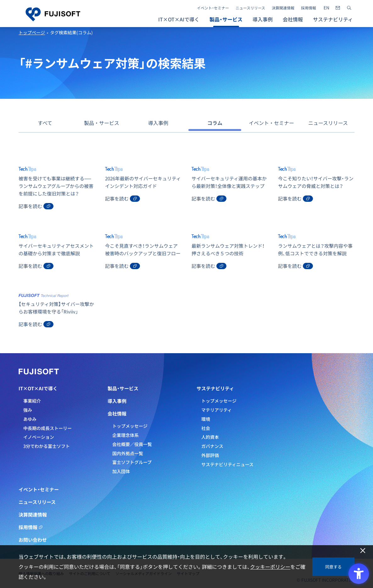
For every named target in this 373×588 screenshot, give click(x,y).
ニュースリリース (250, 8)
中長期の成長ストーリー (47, 428)
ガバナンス (212, 446)
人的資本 (210, 437)
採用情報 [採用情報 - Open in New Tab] (309, 8)
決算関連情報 (283, 8)
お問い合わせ (33, 540)
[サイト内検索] (349, 8)
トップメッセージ (130, 426)
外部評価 (210, 455)
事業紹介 (32, 401)
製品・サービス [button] (226, 19)
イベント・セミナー (213, 8)
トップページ (32, 32)
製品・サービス (102, 123)
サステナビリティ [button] (333, 19)
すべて (45, 123)
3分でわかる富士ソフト (47, 446)
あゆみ (30, 419)
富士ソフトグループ (132, 462)
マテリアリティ (217, 410)
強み (28, 410)
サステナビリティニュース (227, 464)
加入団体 (121, 471)
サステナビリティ (215, 388)
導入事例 (263, 19)
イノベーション (39, 437)
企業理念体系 (125, 435)
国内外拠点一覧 (128, 453)
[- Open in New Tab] (326, 8)
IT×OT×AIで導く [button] (179, 19)
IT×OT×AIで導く (38, 388)
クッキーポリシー (270, 567)
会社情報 (117, 414)
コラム (215, 123)
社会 (206, 428)
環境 (206, 419)
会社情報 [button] (293, 19)
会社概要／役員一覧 (132, 444)
